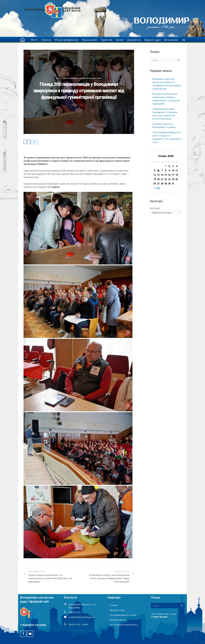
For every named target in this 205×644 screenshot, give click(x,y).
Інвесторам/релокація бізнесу (124, 625)
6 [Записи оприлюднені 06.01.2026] (158, 170)
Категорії (155, 208)
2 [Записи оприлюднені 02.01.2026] (169, 166)
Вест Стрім (171, 614)
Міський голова (117, 610)
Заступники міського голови (123, 615)
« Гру (157, 188)
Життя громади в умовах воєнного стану (82, 78)
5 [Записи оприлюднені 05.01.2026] (155, 170)
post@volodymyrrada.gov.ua (82, 617)
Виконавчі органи (118, 620)
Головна (114, 605)
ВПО (58, 78)
